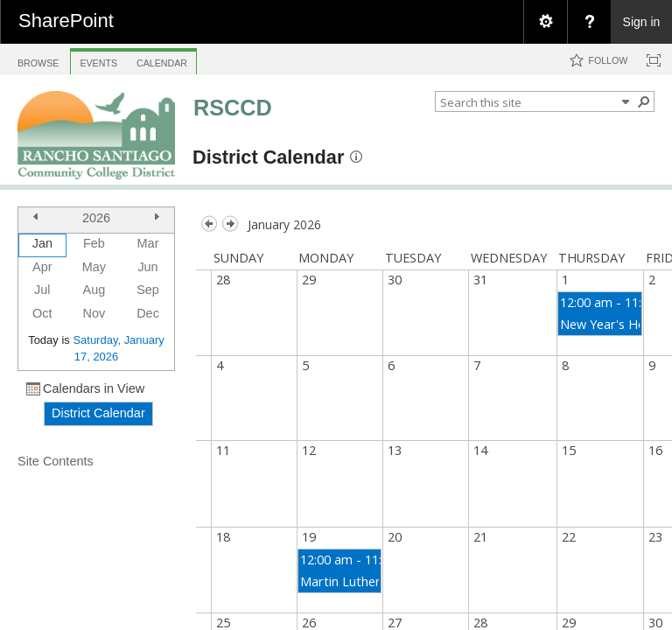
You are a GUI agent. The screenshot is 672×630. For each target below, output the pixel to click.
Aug (94, 290)
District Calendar (268, 157)
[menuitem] (545, 22)
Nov (94, 313)
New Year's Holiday (616, 324)
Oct (42, 313)
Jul (42, 290)
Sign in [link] (642, 22)
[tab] (38, 58)
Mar (148, 243)
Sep (148, 290)
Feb (94, 243)
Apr (42, 267)
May (94, 267)
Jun (147, 267)
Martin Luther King (355, 581)
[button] (644, 101)
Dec (148, 313)
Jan (42, 243)
